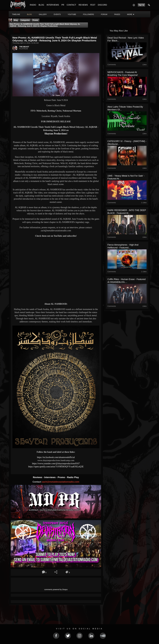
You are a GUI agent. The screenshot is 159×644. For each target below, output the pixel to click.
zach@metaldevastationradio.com (61, 482)
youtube (72, 14)
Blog (16, 20)
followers (89, 14)
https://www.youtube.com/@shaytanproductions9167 (56, 463)
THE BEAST (24, 47)
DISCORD (102, 5)
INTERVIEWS (53, 5)
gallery (43, 14)
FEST (93, 5)
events (57, 14)
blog (30, 14)
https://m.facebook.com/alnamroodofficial (56, 457)
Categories (25, 20)
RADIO (33, 5)
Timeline (16, 14)
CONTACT (71, 5)
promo (35, 20)
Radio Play (73, 477)
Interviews (50, 477)
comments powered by (56, 589)
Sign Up (141, 5)
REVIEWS (83, 5)
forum (104, 14)
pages (117, 14)
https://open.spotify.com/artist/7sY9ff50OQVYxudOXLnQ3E (56, 467)
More (131, 14)
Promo (62, 477)
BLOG (41, 5)
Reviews (38, 477)
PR (63, 5)
